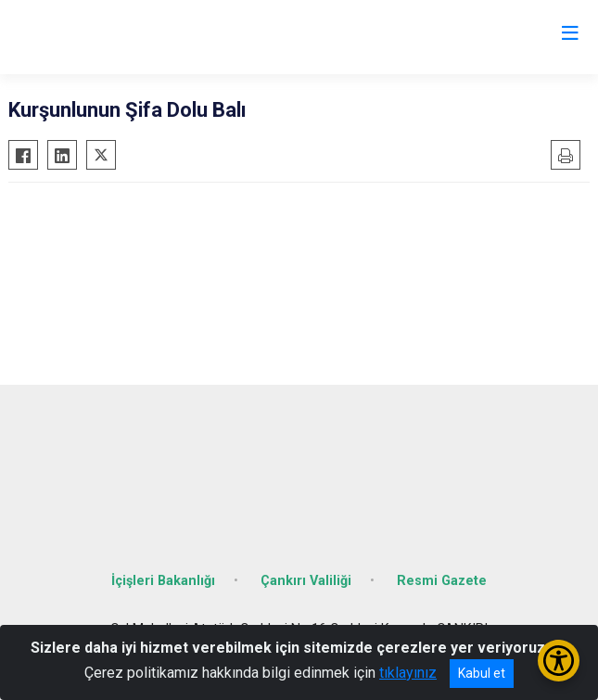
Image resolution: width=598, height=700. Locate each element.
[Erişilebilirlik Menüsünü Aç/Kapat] (559, 661)
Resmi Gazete (442, 581)
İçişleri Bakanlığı (163, 581)
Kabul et (482, 673)
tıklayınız (408, 673)
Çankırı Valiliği (306, 581)
